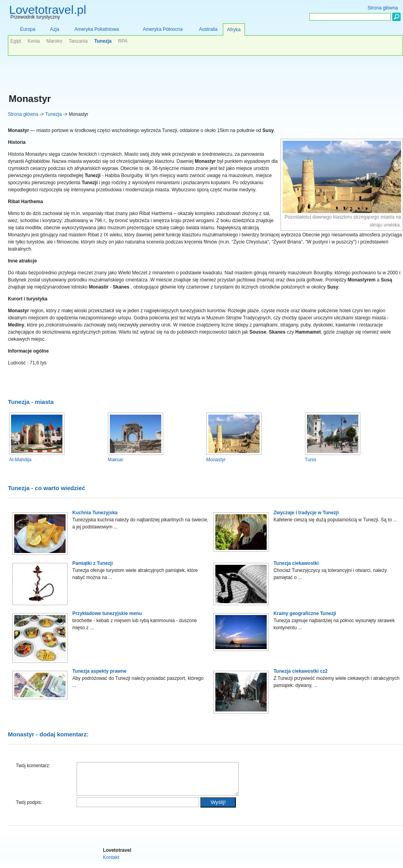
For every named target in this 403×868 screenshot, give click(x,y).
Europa (28, 29)
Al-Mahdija (20, 460)
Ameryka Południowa (97, 29)
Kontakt (111, 863)
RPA (123, 41)
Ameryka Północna (163, 29)
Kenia (34, 41)
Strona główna (23, 114)
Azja (55, 29)
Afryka (234, 30)
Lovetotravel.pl (48, 10)
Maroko (54, 41)
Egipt (16, 41)
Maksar (116, 460)
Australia (208, 29)
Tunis (311, 460)
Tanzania (78, 41)
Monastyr (216, 460)
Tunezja (53, 114)
